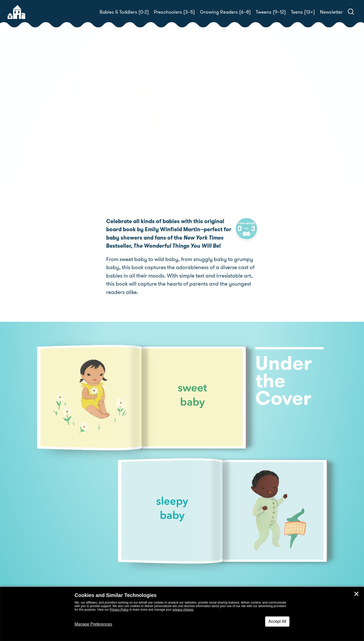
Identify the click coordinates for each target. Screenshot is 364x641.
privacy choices (183, 610)
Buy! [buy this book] (198, 143)
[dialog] (182, 614)
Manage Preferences (93, 624)
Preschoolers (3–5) (174, 12)
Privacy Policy (119, 610)
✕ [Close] (356, 594)
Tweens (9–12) (271, 12)
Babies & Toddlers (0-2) (124, 12)
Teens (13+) (303, 12)
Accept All (277, 621)
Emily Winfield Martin (228, 125)
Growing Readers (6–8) (225, 12)
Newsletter (331, 12)
